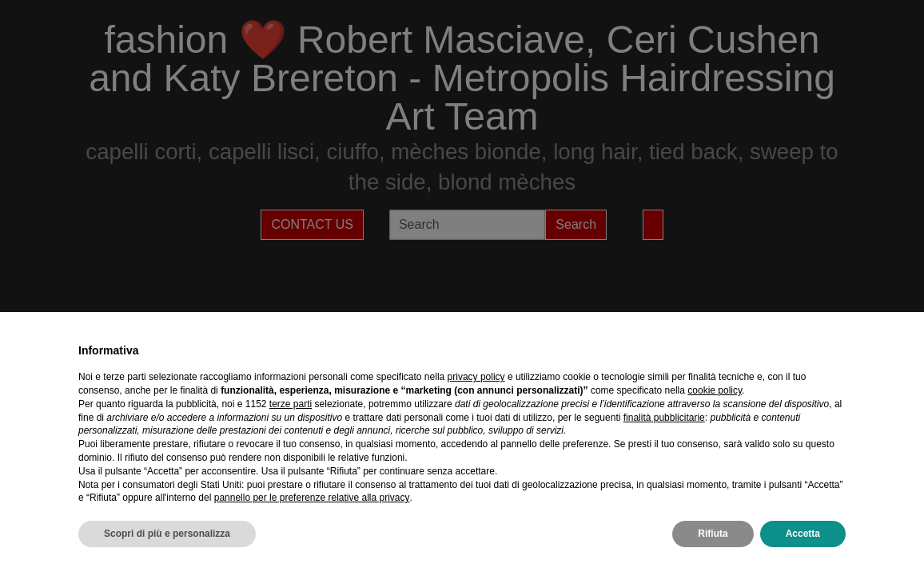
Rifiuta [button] (713, 534)
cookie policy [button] (715, 390)
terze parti (291, 404)
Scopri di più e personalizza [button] (167, 534)
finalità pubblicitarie (664, 418)
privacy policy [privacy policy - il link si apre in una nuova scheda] (476, 377)
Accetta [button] (803, 534)
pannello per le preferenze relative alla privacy (312, 498)
